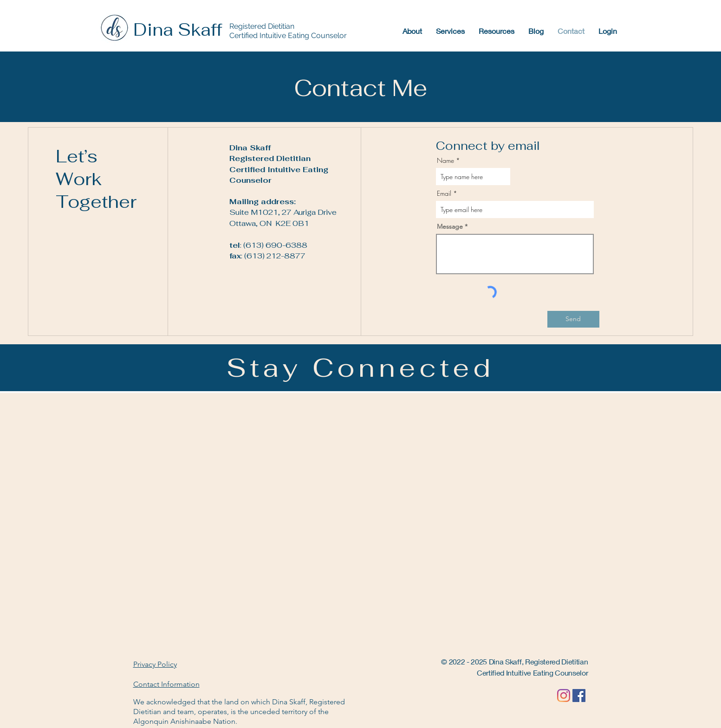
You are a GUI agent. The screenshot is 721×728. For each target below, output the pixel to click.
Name (445, 161)
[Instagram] (564, 696)
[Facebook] (579, 696)
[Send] (573, 319)
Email (444, 193)
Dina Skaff (178, 30)
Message (450, 226)
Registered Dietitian (262, 26)
